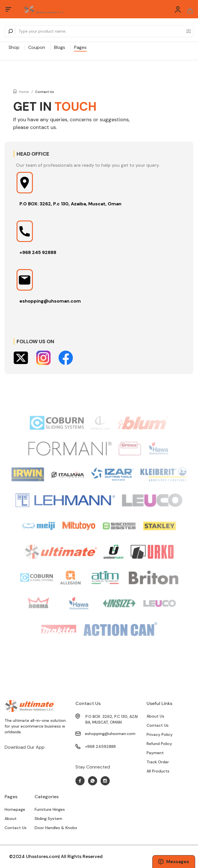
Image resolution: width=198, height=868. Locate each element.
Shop (14, 47)
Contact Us (45, 92)
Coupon (37, 47)
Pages (80, 47)
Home (24, 92)
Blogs (60, 47)
